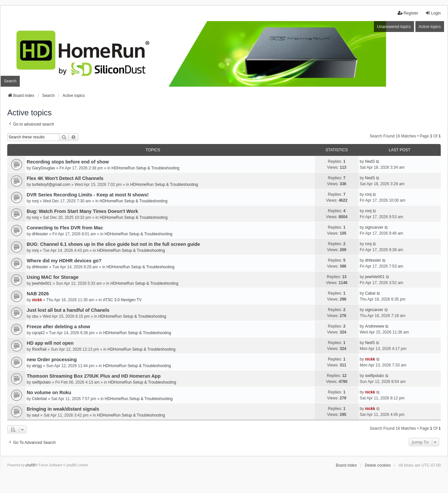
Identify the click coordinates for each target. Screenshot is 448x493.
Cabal (370, 293)
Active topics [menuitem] (430, 27)
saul (36, 415)
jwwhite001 (42, 283)
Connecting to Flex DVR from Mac (65, 228)
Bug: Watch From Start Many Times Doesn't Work (82, 211)
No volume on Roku (49, 392)
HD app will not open (50, 343)
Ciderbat (39, 399)
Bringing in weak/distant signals (63, 409)
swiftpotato (41, 382)
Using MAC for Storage (53, 277)
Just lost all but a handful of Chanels (68, 310)
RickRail (39, 349)
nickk (37, 300)
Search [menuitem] (10, 81)
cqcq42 (38, 333)
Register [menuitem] (408, 13)
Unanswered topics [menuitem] (394, 27)
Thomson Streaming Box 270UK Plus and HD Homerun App (94, 376)
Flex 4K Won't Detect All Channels (65, 178)
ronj (35, 201)
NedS (370, 161)
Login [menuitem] (433, 13)
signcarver (374, 227)
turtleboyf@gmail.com (51, 185)
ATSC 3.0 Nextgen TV (122, 300)
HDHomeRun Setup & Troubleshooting (145, 168)
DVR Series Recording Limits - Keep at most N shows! (88, 195)
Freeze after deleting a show (58, 327)
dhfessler (40, 234)
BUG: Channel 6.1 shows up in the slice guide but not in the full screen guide (113, 244)
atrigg (37, 366)
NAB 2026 (38, 294)
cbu (35, 316)
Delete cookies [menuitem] (378, 465)
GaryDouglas (43, 168)
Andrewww (375, 326)
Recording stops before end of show (68, 162)
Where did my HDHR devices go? (64, 261)
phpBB (31, 465)
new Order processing (52, 360)
